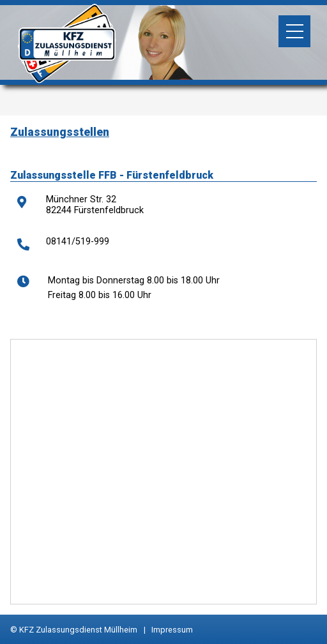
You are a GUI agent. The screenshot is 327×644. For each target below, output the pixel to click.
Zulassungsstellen (60, 132)
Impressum (172, 630)
